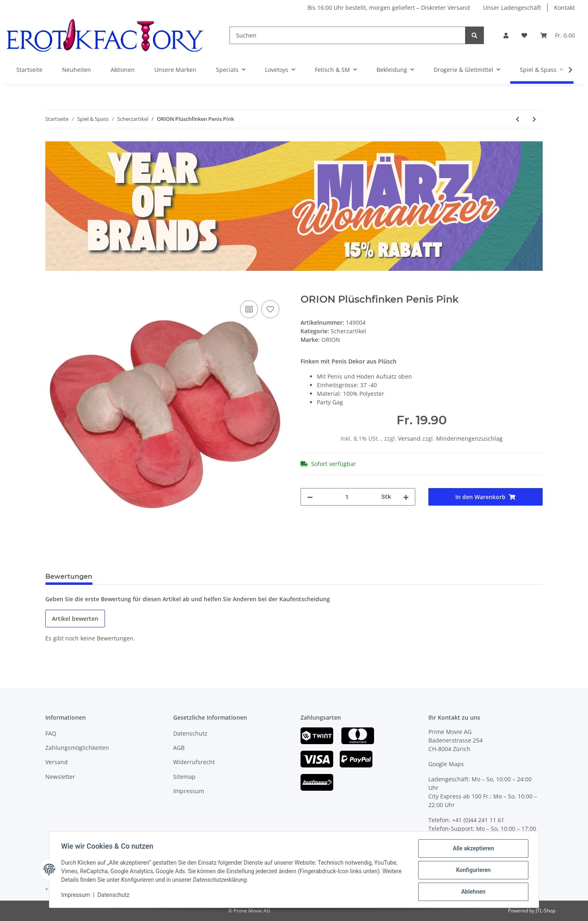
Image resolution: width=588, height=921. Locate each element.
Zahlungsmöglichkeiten (77, 748)
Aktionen (123, 70)
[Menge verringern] (310, 497)
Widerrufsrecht (194, 762)
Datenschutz (190, 733)
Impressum (189, 791)
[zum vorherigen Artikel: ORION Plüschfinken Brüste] (518, 119)
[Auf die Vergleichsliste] (249, 309)
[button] (506, 35)
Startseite (29, 70)
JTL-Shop (546, 911)
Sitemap (184, 777)
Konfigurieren (472, 871)
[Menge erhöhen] (406, 497)
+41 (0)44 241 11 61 (478, 820)
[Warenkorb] (558, 35)
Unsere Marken (175, 70)
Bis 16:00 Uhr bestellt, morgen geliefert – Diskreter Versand (389, 8)
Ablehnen (472, 892)
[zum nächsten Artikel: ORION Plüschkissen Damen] (534, 119)
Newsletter (60, 777)
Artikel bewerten (75, 619)
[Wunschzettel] (524, 35)
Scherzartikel (349, 331)
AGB (179, 748)
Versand (410, 438)
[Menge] (347, 497)
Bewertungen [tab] (69, 576)
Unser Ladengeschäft (512, 8)
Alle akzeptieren (472, 850)
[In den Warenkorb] (52, 289)
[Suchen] (347, 35)
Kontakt (565, 8)
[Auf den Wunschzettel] (270, 309)
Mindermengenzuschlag (469, 438)
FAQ (51, 733)
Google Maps (446, 764)
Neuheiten (77, 70)
